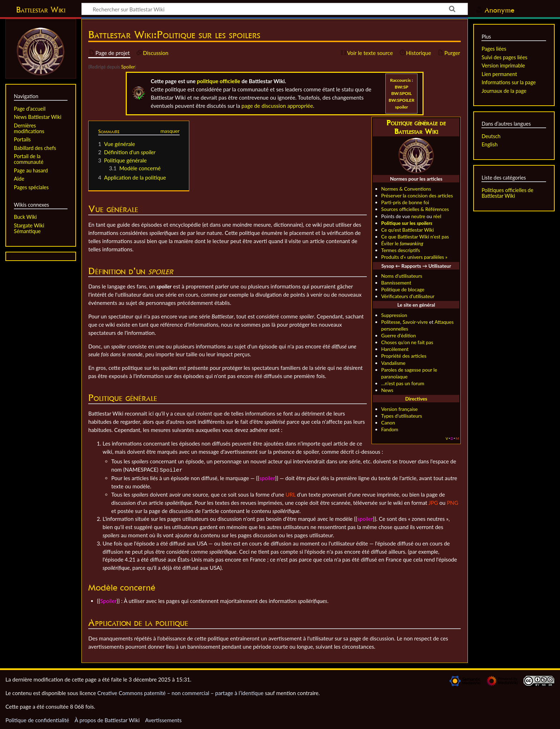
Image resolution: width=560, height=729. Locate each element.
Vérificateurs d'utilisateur (408, 296)
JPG (433, 502)
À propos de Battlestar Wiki (107, 719)
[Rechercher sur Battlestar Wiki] (275, 9)
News (387, 390)
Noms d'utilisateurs (402, 276)
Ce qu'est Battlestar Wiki (407, 230)
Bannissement (396, 283)
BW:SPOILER (401, 100)
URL (290, 494)
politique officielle (218, 81)
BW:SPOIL (401, 93)
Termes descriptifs (401, 250)
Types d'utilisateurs (401, 416)
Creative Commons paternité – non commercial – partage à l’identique (181, 692)
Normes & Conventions (406, 189)
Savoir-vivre (415, 322)
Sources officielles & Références (415, 209)
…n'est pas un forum (403, 383)
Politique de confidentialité (37, 719)
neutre (418, 216)
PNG (452, 502)
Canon (388, 423)
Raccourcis (400, 80)
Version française (399, 409)
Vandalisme (393, 363)
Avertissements (163, 719)
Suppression (394, 315)
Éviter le (402, 243)
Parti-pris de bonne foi (405, 202)
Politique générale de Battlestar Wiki (416, 127)
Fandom (390, 429)
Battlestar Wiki (41, 10)
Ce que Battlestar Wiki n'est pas (415, 237)
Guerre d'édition (398, 335)
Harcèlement (395, 349)
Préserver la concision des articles (417, 195)
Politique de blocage (403, 289)
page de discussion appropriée (277, 106)
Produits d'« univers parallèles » (414, 257)
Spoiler (128, 67)
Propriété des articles (404, 356)
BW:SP (401, 87)
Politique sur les (407, 223)
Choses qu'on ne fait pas (407, 342)
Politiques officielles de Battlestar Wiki (507, 193)
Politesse (391, 322)
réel (437, 216)
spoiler (401, 107)
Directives (416, 399)
